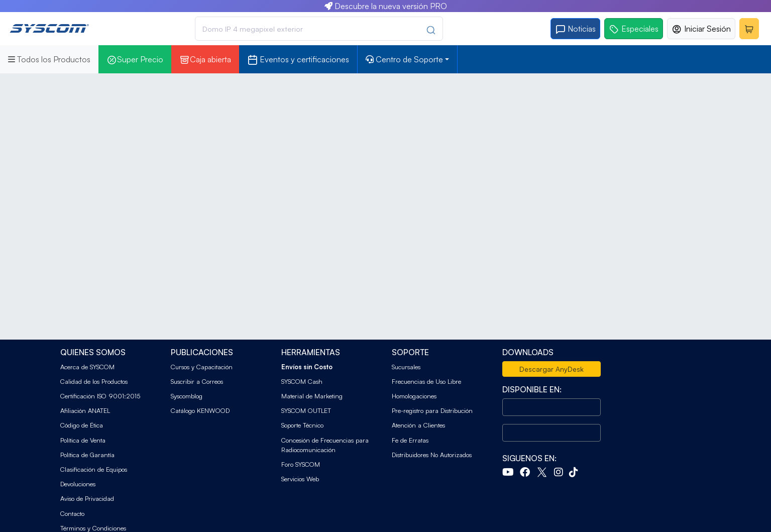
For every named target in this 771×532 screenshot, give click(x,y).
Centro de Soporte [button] (404, 59)
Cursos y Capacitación (202, 367)
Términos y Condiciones (93, 528)
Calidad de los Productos (94, 381)
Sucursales (406, 367)
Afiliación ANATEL (85, 410)
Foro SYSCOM (301, 464)
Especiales (634, 29)
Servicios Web (300, 479)
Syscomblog (187, 396)
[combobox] (319, 29)
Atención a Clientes (418, 425)
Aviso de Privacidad (87, 498)
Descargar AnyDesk (552, 369)
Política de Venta (83, 440)
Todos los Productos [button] (49, 59)
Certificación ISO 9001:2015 (100, 396)
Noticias (575, 29)
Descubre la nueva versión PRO (386, 6)
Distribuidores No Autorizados (432, 455)
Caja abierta (205, 60)
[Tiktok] (576, 473)
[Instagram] (561, 473)
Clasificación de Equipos (94, 469)
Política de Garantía (87, 455)
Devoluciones (78, 484)
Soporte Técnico (302, 425)
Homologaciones (414, 396)
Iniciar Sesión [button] (701, 29)
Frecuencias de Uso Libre (426, 381)
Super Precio (135, 60)
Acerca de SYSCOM (87, 367)
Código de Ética (82, 425)
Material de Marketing (312, 396)
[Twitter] (544, 473)
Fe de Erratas (410, 440)
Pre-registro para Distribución (432, 410)
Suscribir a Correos (197, 381)
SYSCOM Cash (302, 381)
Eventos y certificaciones (298, 60)
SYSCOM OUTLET (306, 410)
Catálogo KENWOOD (200, 410)
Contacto (72, 513)
